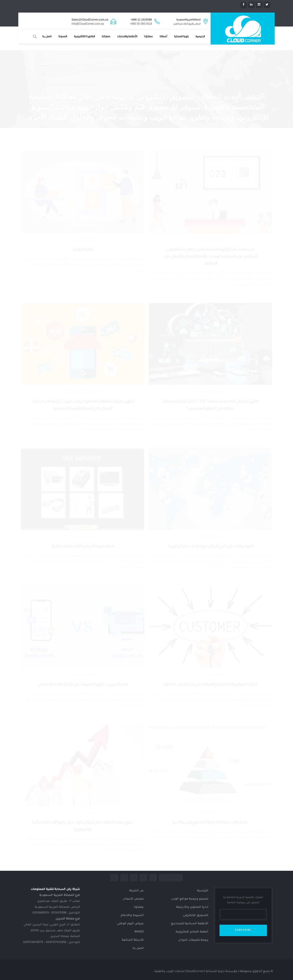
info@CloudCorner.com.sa (88, 24)
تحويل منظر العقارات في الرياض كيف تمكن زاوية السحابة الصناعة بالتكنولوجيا (83, 802)
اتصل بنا (47, 36)
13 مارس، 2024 (78, 651)
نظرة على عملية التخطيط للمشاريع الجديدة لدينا (210, 799)
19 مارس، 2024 (78, 367)
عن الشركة (136, 891)
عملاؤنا (149, 36)
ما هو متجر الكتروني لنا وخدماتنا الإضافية (83, 522)
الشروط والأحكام (132, 916)
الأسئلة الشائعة (133, 940)
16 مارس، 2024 (78, 513)
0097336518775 (33, 943)
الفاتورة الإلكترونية (84, 36)
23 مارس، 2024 (78, 216)
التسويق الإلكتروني (196, 916)
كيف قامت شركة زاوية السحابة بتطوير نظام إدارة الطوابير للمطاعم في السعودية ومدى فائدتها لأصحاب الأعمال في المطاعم (210, 233)
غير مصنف (219, 216)
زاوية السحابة (181, 36)
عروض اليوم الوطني (130, 924)
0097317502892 (56, 943)
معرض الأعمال (133, 899)
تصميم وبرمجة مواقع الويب (190, 899)
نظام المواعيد (83, 226)
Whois (139, 932)
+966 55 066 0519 (141, 24)
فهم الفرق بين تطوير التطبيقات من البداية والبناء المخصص (83, 660)
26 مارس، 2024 (205, 216)
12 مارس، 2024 (205, 789)
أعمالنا (163, 36)
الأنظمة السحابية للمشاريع (190, 924)
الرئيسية (200, 36)
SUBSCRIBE (243, 930)
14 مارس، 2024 (205, 651)
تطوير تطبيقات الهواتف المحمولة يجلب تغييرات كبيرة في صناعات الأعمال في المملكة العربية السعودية (83, 381)
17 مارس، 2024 (205, 513)
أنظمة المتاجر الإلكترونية (192, 932)
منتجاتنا (106, 36)
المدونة (63, 36)
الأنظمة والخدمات (127, 36)
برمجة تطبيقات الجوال (193, 940)
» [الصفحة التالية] (114, 854)
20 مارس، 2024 (205, 367)
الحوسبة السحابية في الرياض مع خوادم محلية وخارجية (210, 522)
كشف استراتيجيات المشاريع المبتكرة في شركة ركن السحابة (210, 660)
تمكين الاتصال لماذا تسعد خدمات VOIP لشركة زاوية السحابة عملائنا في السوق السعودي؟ (210, 381)
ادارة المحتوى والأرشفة (192, 907)
